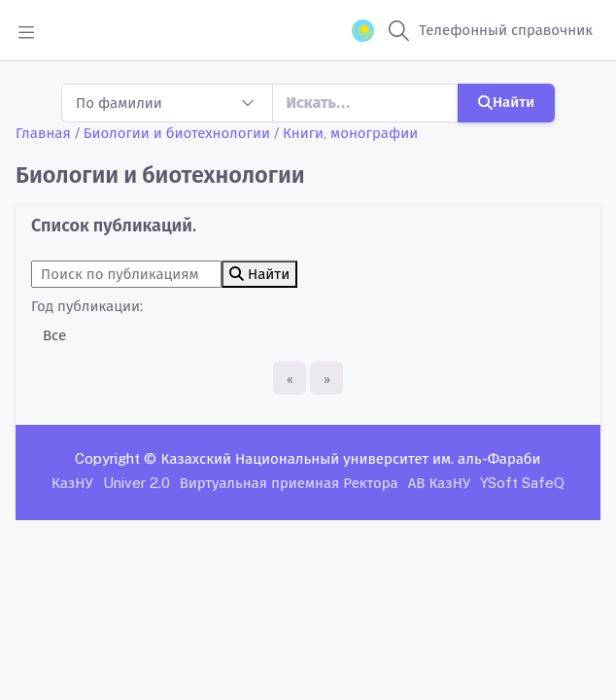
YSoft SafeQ (522, 483)
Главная (43, 133)
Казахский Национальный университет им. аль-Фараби (350, 458)
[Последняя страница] (326, 378)
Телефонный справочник (506, 30)
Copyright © (116, 458)
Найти (506, 102)
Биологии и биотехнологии (177, 133)
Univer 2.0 (137, 483)
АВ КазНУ (439, 483)
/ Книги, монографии (346, 133)
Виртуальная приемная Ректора (289, 483)
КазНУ (72, 483)
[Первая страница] (290, 378)
